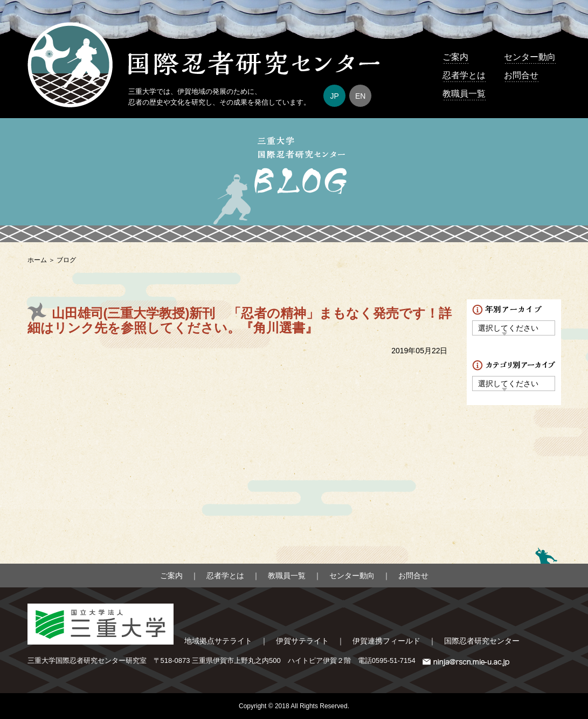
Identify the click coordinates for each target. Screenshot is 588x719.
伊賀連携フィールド (386, 641)
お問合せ (521, 75)
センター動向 (530, 57)
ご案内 (455, 57)
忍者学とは (464, 75)
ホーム (37, 260)
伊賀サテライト (302, 641)
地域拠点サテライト (218, 641)
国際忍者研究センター (482, 641)
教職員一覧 (464, 94)
